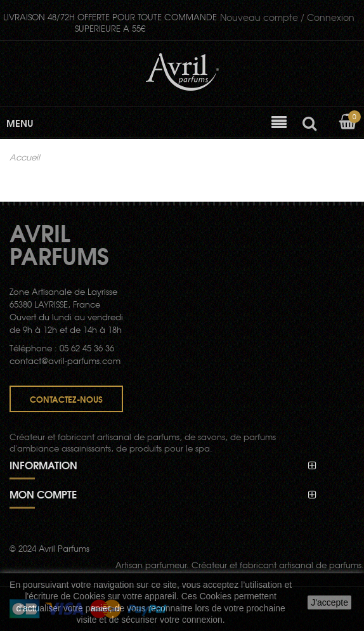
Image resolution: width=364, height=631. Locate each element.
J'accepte (329, 602)
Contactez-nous (66, 399)
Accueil (25, 157)
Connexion (287, 17)
